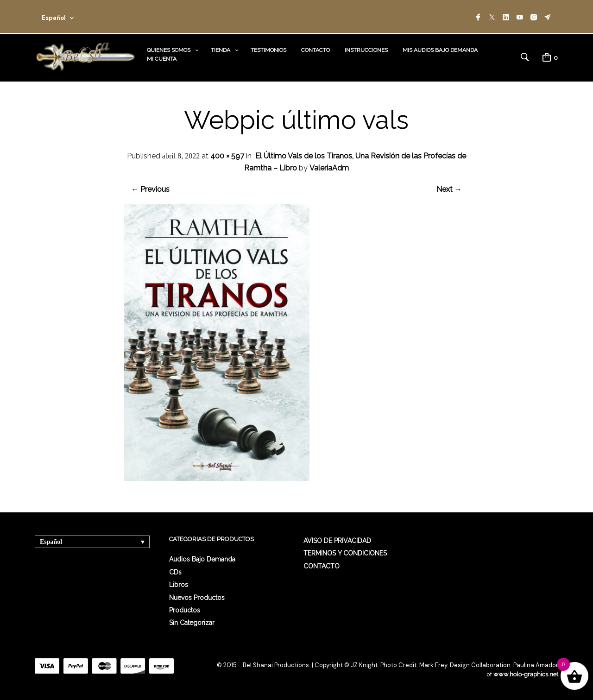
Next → (449, 189)
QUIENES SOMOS (169, 50)
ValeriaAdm (329, 168)
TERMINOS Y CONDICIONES (345, 553)
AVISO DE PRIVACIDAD (337, 541)
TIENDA (221, 50)
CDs (175, 572)
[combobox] (70, 16)
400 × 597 (227, 156)
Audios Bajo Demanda (202, 559)
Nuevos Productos (197, 598)
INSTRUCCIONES (366, 50)
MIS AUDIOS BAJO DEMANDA (440, 50)
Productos (185, 610)
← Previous (150, 189)
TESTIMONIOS (268, 50)
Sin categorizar (192, 623)
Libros (179, 585)
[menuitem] (92, 542)
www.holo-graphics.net (526, 674)
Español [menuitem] (51, 542)
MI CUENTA (162, 59)
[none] (92, 542)
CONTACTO (315, 50)
